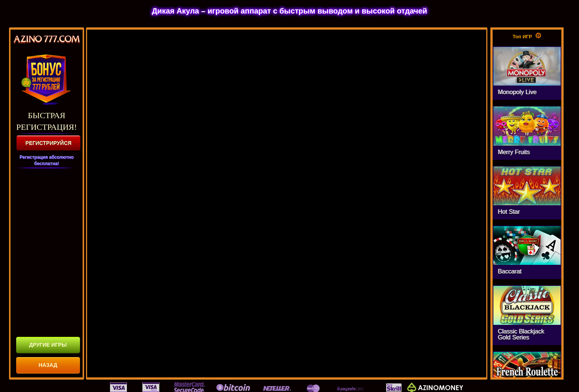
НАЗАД (48, 365)
